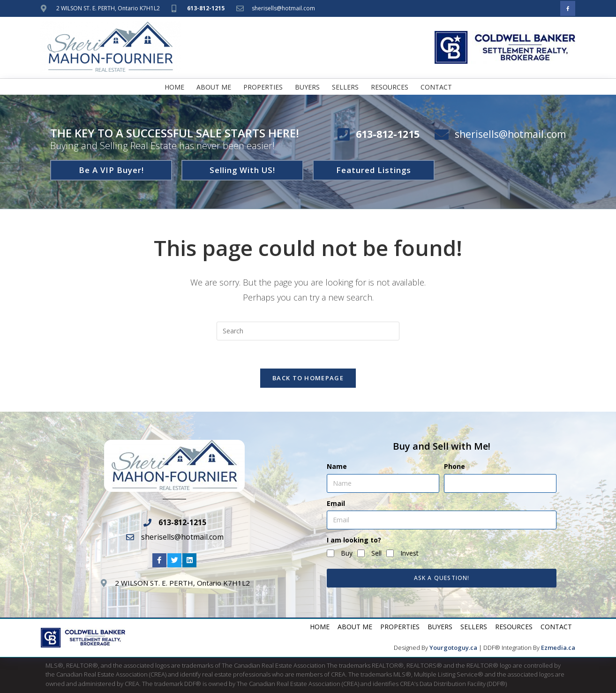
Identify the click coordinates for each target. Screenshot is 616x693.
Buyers (307, 87)
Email (336, 503)
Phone (454, 466)
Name (337, 466)
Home (174, 87)
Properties (263, 87)
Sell (376, 553)
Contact (436, 87)
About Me (214, 87)
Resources (390, 87)
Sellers (345, 87)
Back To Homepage (308, 378)
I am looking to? (354, 540)
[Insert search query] (308, 331)
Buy (347, 553)
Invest (409, 553)
